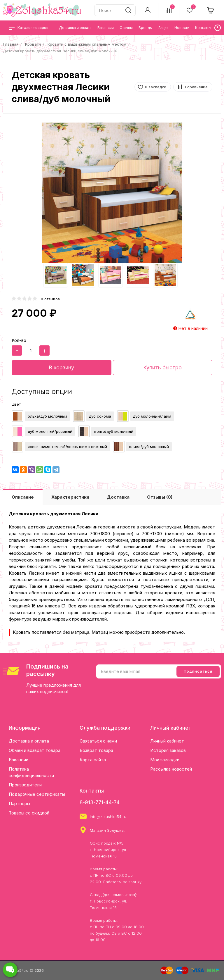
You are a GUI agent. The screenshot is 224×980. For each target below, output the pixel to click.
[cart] (211, 10)
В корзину (61, 367)
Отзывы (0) (160, 497)
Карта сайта (93, 760)
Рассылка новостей (171, 769)
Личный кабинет (167, 741)
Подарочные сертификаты (37, 794)
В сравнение (196, 87)
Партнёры (19, 804)
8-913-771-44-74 (100, 802)
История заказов (168, 750)
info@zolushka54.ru (108, 817)
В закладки (156, 87)
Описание (23, 497)
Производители (25, 785)
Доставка (118, 497)
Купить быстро (162, 367)
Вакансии (19, 760)
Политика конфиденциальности (31, 772)
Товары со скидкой (29, 813)
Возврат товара (96, 750)
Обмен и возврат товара (35, 750)
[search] (128, 10)
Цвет (16, 404)
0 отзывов (50, 299)
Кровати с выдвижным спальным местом (87, 44)
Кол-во (19, 340)
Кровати (33, 44)
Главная (11, 44)
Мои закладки (165, 760)
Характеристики (70, 497)
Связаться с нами (98, 741)
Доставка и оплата (29, 741)
